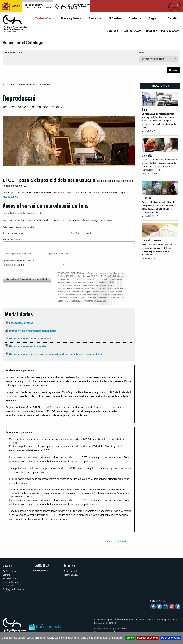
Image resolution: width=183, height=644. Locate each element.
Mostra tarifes (10, 197)
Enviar (109, 541)
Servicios (95, 18)
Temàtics (150, 31)
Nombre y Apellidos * (12, 240)
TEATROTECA (130, 31)
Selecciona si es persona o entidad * (20, 227)
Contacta (135, 18)
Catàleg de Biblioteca (13, 589)
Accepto (130, 638)
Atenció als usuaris (27, 85)
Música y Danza (71, 18)
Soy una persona (13, 233)
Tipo (141, 53)
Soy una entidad (81, 233)
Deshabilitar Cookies (147, 638)
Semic (124, 629)
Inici (5, 85)
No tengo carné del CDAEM (19, 253)
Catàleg (111, 31)
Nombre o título (14, 53)
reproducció (148, 170)
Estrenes (7, 575)
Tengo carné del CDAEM (58, 253)
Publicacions (169, 31)
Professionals (9, 578)
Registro (154, 18)
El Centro (115, 18)
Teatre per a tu (71, 571)
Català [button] (172, 18)
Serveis (12, 85)
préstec (158, 170)
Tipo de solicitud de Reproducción (18, 260)
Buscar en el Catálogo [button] (23, 43)
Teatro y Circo (44, 18)
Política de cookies (171, 638)
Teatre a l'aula (71, 575)
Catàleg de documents (14, 571)
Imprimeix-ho (122, 541)
